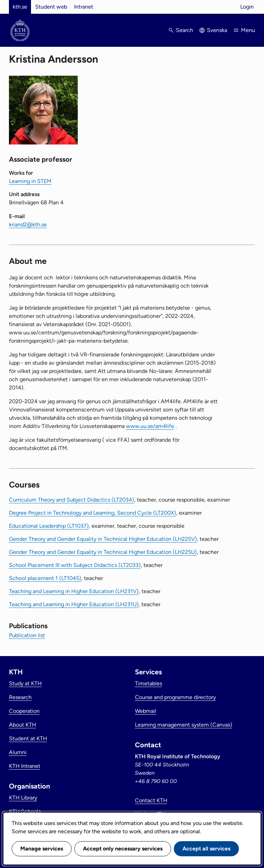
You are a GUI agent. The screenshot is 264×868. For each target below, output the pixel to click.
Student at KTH (28, 738)
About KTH (23, 725)
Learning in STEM (30, 181)
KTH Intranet (25, 766)
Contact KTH (151, 800)
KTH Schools (25, 811)
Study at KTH (25, 683)
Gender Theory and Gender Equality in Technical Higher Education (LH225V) (103, 539)
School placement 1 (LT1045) (45, 578)
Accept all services (206, 849)
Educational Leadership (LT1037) (49, 526)
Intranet (84, 7)
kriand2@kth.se (28, 224)
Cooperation (24, 711)
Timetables (149, 683)
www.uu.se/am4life (150, 426)
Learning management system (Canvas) (184, 725)
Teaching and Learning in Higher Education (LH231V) (74, 591)
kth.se (20, 7)
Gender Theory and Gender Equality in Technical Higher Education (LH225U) (103, 552)
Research (20, 697)
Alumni (18, 752)
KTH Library (23, 798)
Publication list (27, 635)
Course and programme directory (175, 697)
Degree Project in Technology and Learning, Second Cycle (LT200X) (93, 513)
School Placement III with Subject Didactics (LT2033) (75, 565)
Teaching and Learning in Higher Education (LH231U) (74, 604)
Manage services (42, 849)
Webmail (146, 711)
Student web (51, 7)
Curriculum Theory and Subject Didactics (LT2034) (72, 500)
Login (247, 7)
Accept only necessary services (123, 849)
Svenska (217, 30)
